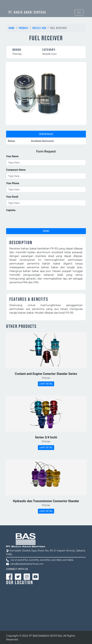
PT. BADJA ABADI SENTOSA (27, 12)
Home (12, 28)
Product (24, 28)
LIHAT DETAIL (46, 384)
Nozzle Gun (39, 28)
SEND (46, 231)
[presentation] (30, 220)
